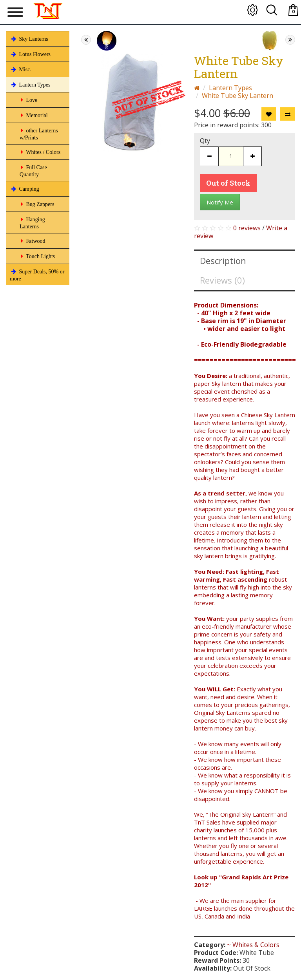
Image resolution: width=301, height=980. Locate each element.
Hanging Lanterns (32, 222)
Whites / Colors (40, 152)
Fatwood (33, 241)
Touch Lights (37, 256)
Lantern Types (30, 85)
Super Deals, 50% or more (37, 274)
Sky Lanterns (29, 39)
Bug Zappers (37, 204)
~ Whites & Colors (253, 945)
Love (28, 100)
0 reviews (247, 228)
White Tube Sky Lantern (238, 96)
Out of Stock (228, 183)
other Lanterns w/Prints (39, 133)
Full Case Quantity (33, 170)
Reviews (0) (222, 280)
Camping (24, 189)
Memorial (34, 115)
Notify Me (220, 202)
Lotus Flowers (30, 54)
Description (223, 260)
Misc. (21, 69)
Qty (205, 141)
